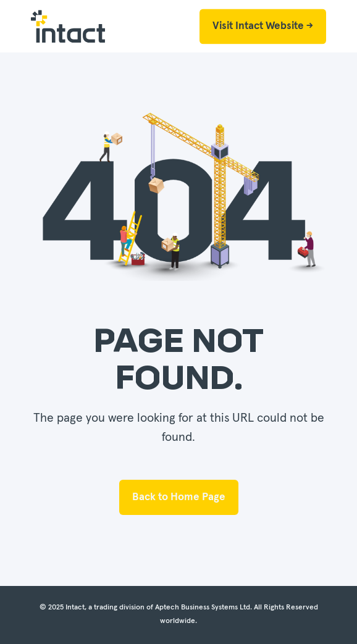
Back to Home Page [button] (179, 497)
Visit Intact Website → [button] (263, 26)
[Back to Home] (68, 27)
